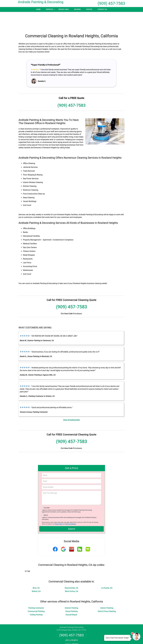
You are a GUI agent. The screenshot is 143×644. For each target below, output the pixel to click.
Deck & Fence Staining (107, 594)
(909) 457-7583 (111, 3)
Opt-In (46, 497)
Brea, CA (36, 570)
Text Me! (47, 490)
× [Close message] (129, 636)
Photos (89, 9)
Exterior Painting (72, 590)
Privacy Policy (59, 506)
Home (38, 9)
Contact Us (102, 9)
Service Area (64, 9)
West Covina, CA (71, 574)
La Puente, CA (107, 570)
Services (51, 10)
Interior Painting (107, 590)
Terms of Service (88, 639)
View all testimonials (71, 402)
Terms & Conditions (71, 506)
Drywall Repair (72, 597)
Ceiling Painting (36, 597)
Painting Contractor (36, 590)
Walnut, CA (36, 574)
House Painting (71, 594)
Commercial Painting (36, 594)
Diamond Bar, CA (71, 570)
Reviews (77, 9)
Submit (71, 511)
